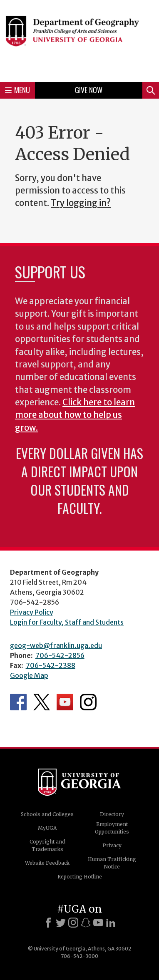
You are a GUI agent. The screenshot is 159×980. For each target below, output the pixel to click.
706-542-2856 (60, 655)
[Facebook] (48, 923)
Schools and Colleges (47, 814)
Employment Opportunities (112, 828)
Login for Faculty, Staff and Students (67, 622)
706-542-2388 (51, 665)
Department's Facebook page (18, 702)
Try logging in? (81, 203)
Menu (17, 90)
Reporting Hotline (80, 877)
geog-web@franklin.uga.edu (56, 645)
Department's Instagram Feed (88, 702)
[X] (61, 923)
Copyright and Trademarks (47, 845)
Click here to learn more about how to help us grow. (75, 415)
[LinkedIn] (111, 923)
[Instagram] (73, 923)
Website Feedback (47, 863)
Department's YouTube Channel (65, 702)
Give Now (89, 90)
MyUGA (47, 828)
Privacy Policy (32, 612)
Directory (112, 814)
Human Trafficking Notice (112, 863)
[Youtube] (98, 923)
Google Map (29, 675)
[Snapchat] (86, 923)
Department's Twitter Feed (42, 702)
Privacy (112, 845)
